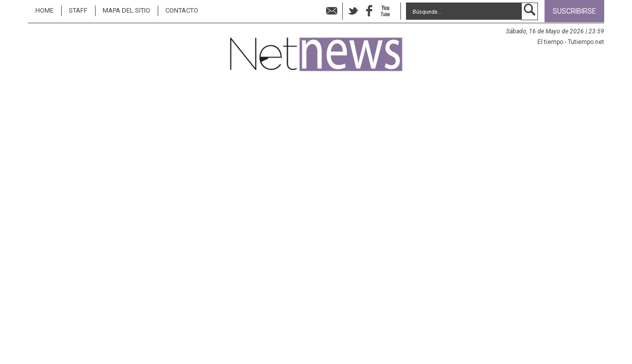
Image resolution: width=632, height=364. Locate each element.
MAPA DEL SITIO (126, 10)
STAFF (78, 10)
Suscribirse (574, 11)
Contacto (182, 10)
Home (44, 10)
